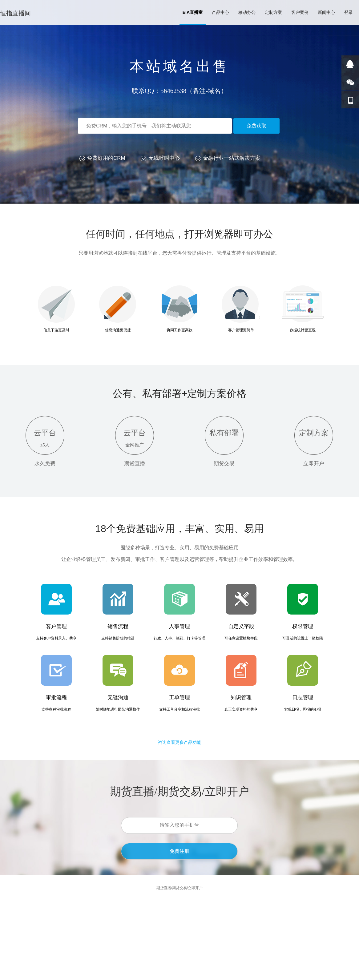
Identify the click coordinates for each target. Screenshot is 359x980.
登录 (349, 12)
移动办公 (247, 12)
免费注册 (179, 851)
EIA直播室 (193, 12)
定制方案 (273, 12)
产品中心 (220, 12)
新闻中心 (326, 12)
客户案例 (300, 12)
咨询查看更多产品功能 (179, 742)
